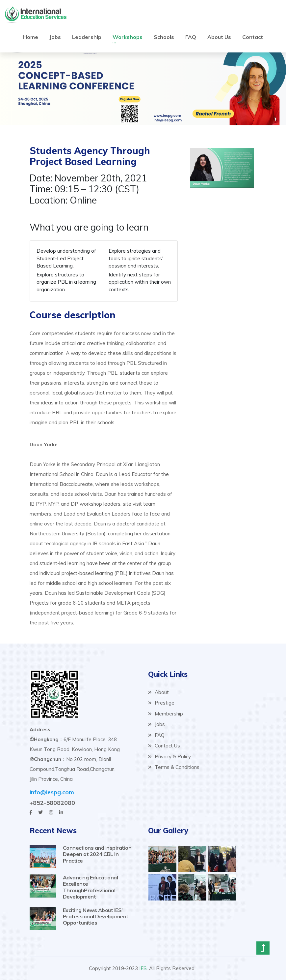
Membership (166, 714)
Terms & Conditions (174, 767)
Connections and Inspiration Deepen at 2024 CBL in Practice (97, 854)
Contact (253, 37)
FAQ (191, 37)
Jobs (55, 37)
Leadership (87, 37)
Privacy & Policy (169, 757)
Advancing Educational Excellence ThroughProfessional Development (91, 887)
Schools (164, 37)
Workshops (128, 37)
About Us (219, 37)
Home (31, 37)
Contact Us (164, 746)
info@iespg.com (52, 792)
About (158, 692)
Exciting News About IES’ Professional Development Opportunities (96, 916)
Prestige (161, 703)
